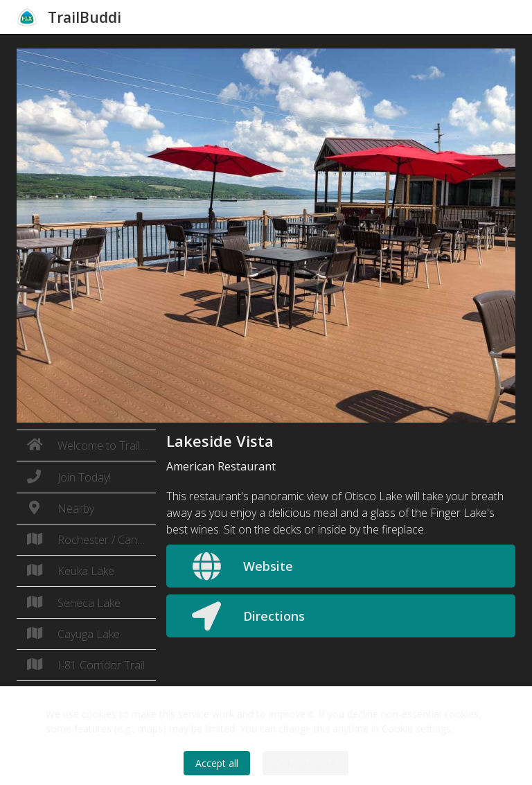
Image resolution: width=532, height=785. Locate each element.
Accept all (217, 763)
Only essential (305, 763)
